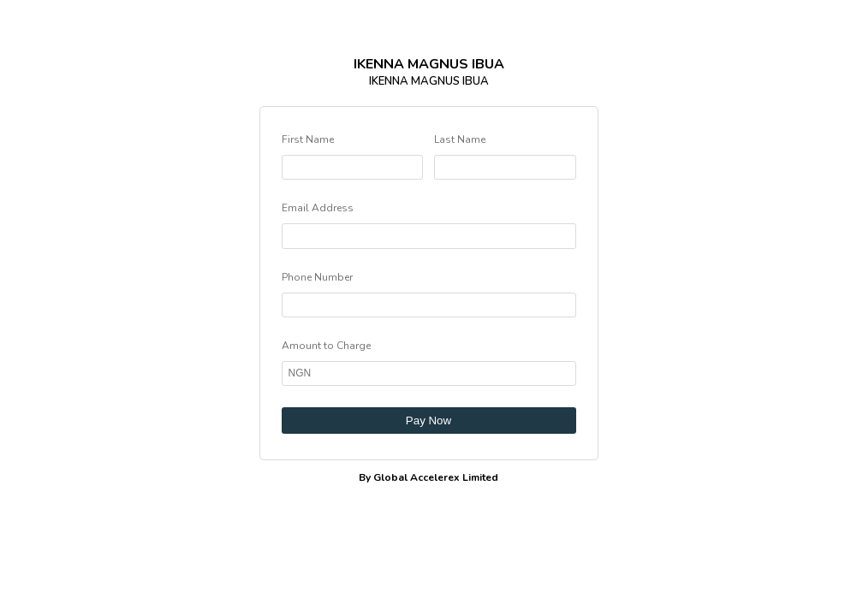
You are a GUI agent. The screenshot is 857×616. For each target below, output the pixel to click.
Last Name (460, 139)
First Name (308, 139)
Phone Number (317, 277)
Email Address (318, 208)
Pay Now (428, 421)
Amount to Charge (326, 346)
